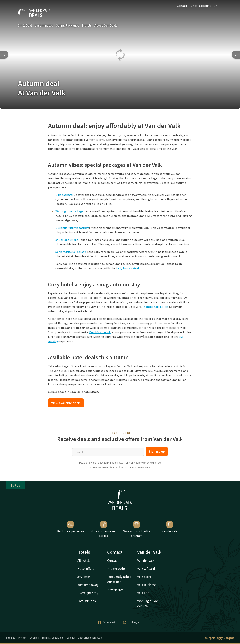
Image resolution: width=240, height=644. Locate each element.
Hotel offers (86, 569)
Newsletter (115, 590)
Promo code (116, 569)
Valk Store (144, 577)
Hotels (87, 25)
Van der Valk (169, 527)
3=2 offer (84, 577)
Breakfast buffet (100, 332)
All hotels (84, 561)
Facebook (107, 622)
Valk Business (147, 585)
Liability (71, 638)
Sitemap (11, 638)
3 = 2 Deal (25, 25)
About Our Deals (106, 25)
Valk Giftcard (146, 569)
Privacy (22, 638)
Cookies (34, 638)
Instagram (133, 622)
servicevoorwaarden (102, 467)
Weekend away (88, 585)
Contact (182, 6)
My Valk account (201, 6)
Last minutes (44, 25)
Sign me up (157, 451)
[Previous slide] (4, 55)
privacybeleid (146, 463)
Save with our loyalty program (136, 529)
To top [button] (15, 485)
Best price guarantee (71, 527)
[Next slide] (236, 55)
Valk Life (143, 593)
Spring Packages (68, 25)
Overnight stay (88, 593)
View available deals (66, 403)
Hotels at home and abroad (103, 529)
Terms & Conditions (53, 638)
